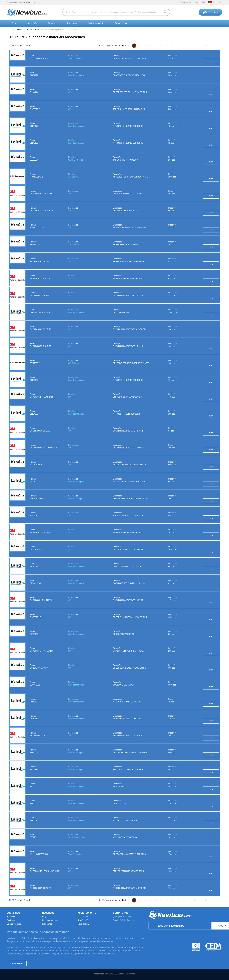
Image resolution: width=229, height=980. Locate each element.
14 (206, 46)
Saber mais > (17, 963)
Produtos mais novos (51, 920)
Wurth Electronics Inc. (77, 837)
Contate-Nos (121, 23)
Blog (44, 917)
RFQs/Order (213, 12)
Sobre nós (32, 23)
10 (184, 46)
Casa (14, 23)
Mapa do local (83, 924)
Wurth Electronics (76, 160)
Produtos (52, 23)
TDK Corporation (75, 58)
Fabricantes (47, 924)
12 (195, 46)
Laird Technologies (76, 75)
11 (189, 46)
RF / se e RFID (33, 30)
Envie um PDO (200, 2)
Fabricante (72, 23)
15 (212, 46)
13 (200, 46)
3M (70, 92)
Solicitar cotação (96, 23)
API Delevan (74, 177)
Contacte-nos (185, 2)
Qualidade (11, 920)
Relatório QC (83, 920)
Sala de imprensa (14, 924)
